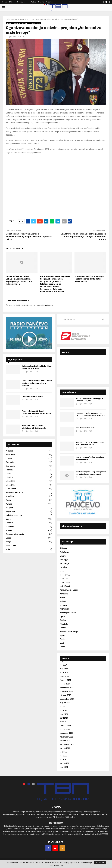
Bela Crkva (10, 455)
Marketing (50, 2)
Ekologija (10, 462)
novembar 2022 (67, 737)
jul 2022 (63, 752)
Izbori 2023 (11, 481)
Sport (8, 538)
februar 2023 (65, 725)
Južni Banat (16, 23)
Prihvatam (100, 863)
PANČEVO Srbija (83, 367)
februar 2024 (65, 680)
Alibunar (9, 451)
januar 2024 (65, 684)
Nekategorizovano (14, 515)
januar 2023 (65, 729)
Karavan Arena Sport (15, 492)
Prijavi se (21, 2)
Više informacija (57, 866)
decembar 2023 (67, 688)
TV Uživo (33, 2)
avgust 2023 (65, 703)
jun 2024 (63, 665)
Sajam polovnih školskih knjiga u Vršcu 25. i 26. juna (37, 367)
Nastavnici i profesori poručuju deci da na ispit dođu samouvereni (91, 473)
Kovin (8, 500)
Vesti (38, 23)
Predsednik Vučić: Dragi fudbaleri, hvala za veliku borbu (37, 412)
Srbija (8, 542)
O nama (41, 2)
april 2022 (64, 760)
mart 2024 (64, 676)
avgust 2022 (65, 748)
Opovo (9, 519)
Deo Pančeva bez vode (32, 396)
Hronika (9, 470)
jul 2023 (63, 707)
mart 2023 (64, 722)
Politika (9, 530)
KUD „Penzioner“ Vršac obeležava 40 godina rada (34, 427)
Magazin (10, 508)
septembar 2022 (67, 744)
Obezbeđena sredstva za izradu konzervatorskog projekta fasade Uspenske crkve (29, 237)
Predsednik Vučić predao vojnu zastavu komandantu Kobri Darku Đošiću (89, 279)
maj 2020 (64, 767)
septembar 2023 (67, 699)
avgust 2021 (65, 763)
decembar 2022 (67, 733)
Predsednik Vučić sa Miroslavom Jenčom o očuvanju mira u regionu (37, 383)
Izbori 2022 (11, 477)
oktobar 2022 (66, 741)
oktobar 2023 (66, 695)
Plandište (10, 527)
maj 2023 (64, 714)
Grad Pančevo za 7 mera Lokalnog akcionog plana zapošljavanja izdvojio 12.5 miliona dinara (83, 237)
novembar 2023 (67, 691)
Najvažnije (25, 23)
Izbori (8, 474)
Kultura (9, 504)
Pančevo (33, 23)
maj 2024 (64, 669)
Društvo (9, 23)
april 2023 (64, 718)
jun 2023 (63, 710)
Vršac (8, 549)
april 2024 (64, 673)
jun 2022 (63, 756)
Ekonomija (10, 466)
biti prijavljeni (48, 305)
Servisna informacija (15, 534)
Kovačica (10, 496)
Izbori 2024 (11, 485)
